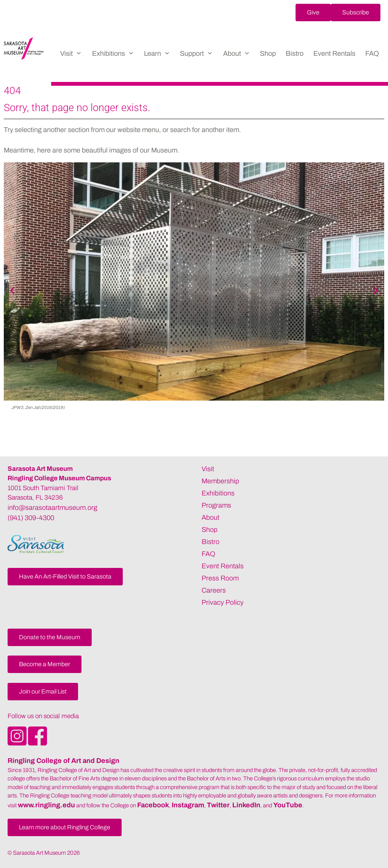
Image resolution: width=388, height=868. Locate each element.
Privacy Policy (223, 602)
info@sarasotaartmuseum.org (52, 508)
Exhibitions (116, 53)
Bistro (295, 53)
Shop (268, 53)
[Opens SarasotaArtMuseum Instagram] (18, 743)
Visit (74, 53)
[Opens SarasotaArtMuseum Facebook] (38, 743)
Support (199, 53)
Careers (214, 590)
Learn (160, 53)
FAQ (372, 53)
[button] (313, 13)
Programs (216, 505)
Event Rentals (334, 53)
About (239, 53)
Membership (220, 481)
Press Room (220, 578)
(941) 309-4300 (31, 518)
